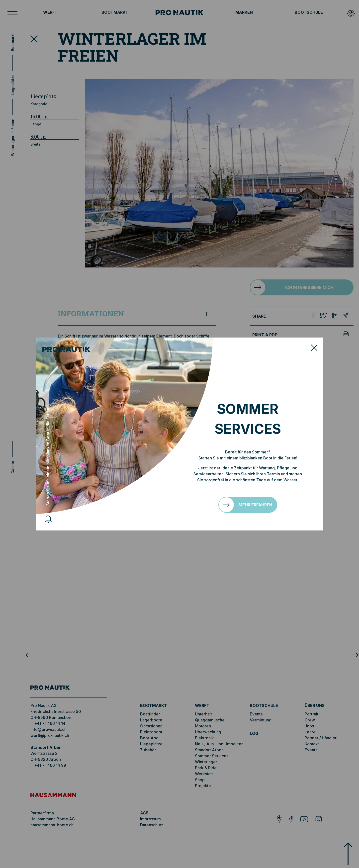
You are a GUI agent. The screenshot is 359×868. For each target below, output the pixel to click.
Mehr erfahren (255, 505)
